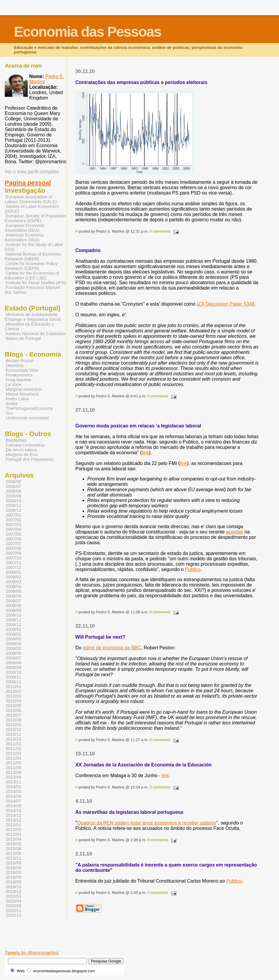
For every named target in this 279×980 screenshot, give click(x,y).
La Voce (13, 385)
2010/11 (13, 734)
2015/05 (13, 844)
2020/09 (13, 906)
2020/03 (13, 896)
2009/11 (13, 677)
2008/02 (13, 577)
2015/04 (13, 839)
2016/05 (13, 872)
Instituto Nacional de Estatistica (36, 334)
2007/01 (13, 515)
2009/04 (13, 644)
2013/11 (13, 782)
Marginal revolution (24, 389)
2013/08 (13, 772)
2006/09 (13, 496)
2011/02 (13, 749)
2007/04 (13, 529)
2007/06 (13, 539)
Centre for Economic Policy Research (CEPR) (31, 266)
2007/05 (13, 534)
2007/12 (13, 567)
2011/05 (13, 763)
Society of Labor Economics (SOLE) (32, 209)
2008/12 (13, 625)
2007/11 (13, 563)
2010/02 (13, 691)
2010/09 (13, 725)
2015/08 (13, 853)
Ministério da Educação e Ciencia (29, 326)
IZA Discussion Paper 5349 (225, 304)
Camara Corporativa (25, 445)
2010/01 (13, 687)
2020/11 (13, 911)
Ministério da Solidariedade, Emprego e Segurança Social (33, 317)
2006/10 (13, 501)
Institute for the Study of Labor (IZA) (34, 247)
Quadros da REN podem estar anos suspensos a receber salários (147, 823)
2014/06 (13, 796)
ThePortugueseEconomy (29, 408)
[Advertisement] (168, 941)
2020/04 (13, 901)
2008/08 (13, 606)
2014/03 (13, 791)
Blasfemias (16, 440)
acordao (235, 532)
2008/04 (13, 587)
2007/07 (13, 544)
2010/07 (13, 715)
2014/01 (13, 787)
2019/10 (13, 887)
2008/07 (13, 601)
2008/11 (13, 620)
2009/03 (13, 639)
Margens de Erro (22, 455)
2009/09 (13, 668)
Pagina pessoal (28, 183)
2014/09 (13, 806)
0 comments (160, 231)
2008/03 (13, 582)
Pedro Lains (17, 399)
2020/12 (13, 915)
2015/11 (13, 858)
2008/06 (13, 596)
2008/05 (13, 591)
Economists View (22, 370)
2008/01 (13, 572)
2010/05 (13, 706)
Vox (9, 413)
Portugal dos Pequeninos (30, 459)
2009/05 (13, 648)
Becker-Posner (20, 361)
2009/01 (13, 629)
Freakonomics (19, 375)
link (145, 453)
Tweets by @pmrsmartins (32, 953)
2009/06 (13, 653)
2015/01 (13, 825)
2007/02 (13, 520)
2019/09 (13, 882)
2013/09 (13, 777)
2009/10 (13, 672)
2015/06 (13, 849)
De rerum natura (21, 450)
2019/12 (13, 892)
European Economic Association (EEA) (25, 228)
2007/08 (13, 548)
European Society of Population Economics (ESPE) (35, 218)
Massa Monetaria (22, 394)
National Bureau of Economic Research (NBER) (33, 256)
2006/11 (13, 505)
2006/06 (13, 482)
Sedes (12, 404)
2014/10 (13, 811)
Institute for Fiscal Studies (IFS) (36, 283)
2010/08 (13, 720)
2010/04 (13, 701)
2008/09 (13, 610)
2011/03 (13, 753)
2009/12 (13, 682)
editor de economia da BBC (112, 648)
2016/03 (13, 863)
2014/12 (13, 820)
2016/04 (13, 868)
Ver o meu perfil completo (32, 172)
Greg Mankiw (18, 380)
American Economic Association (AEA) (24, 237)
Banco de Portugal (23, 338)
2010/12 (13, 739)
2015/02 (13, 830)
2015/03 (13, 834)
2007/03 (13, 525)
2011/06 (13, 768)
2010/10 (13, 729)
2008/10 (13, 615)
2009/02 (13, 634)
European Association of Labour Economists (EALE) (31, 199)
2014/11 (13, 815)
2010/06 (13, 710)
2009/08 (13, 663)
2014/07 (13, 801)
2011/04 (13, 758)
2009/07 (13, 658)
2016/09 (13, 877)
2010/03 (13, 696)
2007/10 (13, 558)
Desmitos (15, 365)
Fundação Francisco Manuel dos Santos (32, 290)
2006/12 (13, 510)
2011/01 (13, 744)
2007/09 (13, 553)
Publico (193, 569)
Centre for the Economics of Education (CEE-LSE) (32, 276)
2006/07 (13, 486)
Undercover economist (27, 418)
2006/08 (13, 491)
